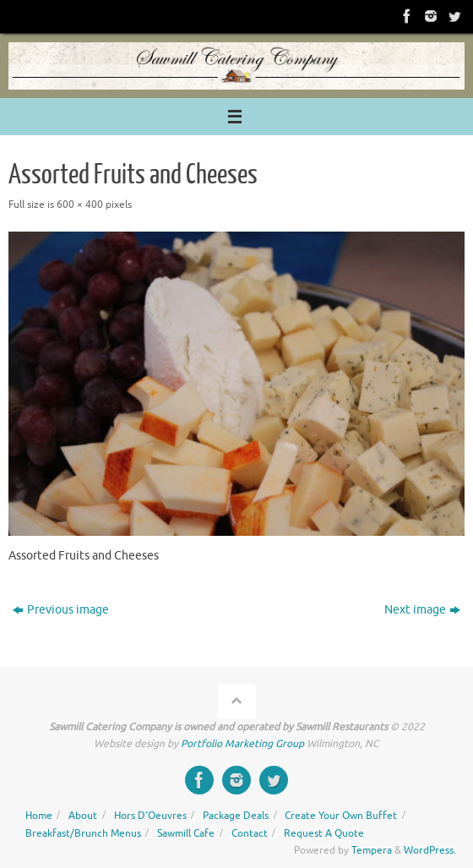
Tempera (372, 850)
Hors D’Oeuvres (150, 816)
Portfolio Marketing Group (242, 744)
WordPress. (430, 850)
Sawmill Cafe (186, 833)
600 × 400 (80, 205)
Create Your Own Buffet (341, 816)
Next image (422, 610)
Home (39, 816)
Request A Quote (324, 833)
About (83, 816)
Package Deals (236, 816)
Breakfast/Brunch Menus (83, 833)
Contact (250, 833)
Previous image (61, 610)
